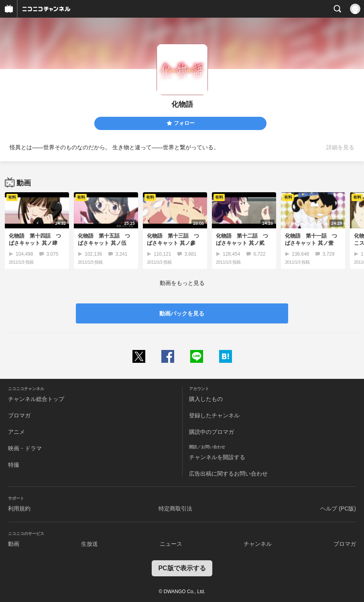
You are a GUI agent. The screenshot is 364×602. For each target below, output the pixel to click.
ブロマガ (19, 415)
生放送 (89, 544)
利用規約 (19, 508)
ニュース (171, 544)
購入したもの (206, 399)
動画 (14, 544)
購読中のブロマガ (211, 432)
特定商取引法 (175, 508)
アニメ (16, 432)
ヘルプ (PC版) (338, 508)
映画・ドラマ (25, 448)
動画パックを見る (182, 313)
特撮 (14, 465)
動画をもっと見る (182, 283)
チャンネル (258, 544)
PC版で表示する (182, 568)
